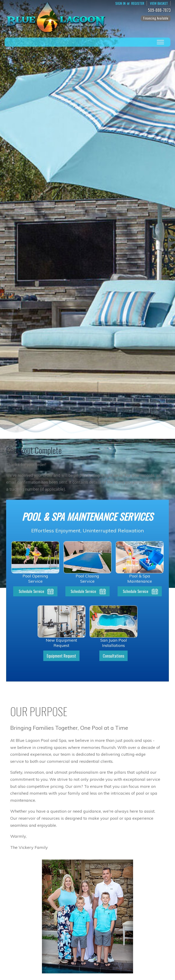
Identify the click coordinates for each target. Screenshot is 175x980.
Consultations (113, 656)
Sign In (120, 3)
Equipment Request (61, 656)
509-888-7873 (160, 10)
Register (137, 3)
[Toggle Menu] (160, 42)
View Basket (159, 3)
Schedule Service (31, 592)
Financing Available (156, 18)
